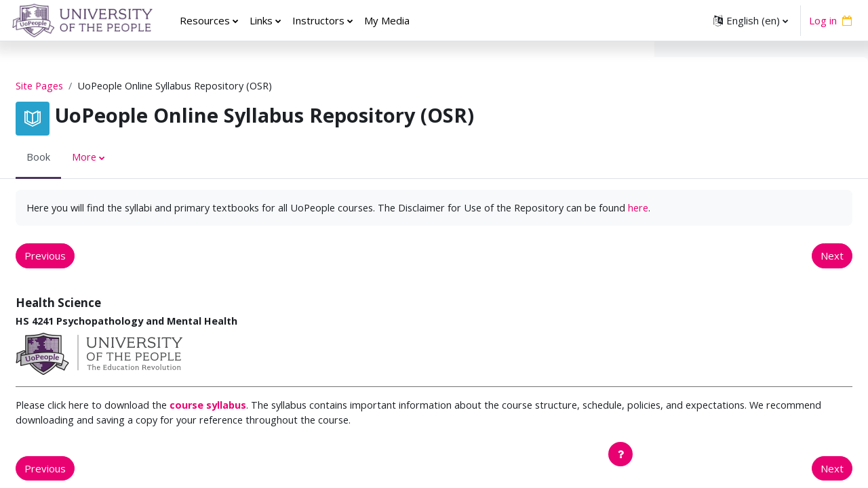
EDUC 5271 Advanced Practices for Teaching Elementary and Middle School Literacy (752, 424)
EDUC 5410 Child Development (743, 287)
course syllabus (247, 423)
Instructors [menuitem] (318, 20)
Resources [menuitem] (205, 20)
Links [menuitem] (261, 20)
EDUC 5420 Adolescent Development (758, 302)
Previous (78, 272)
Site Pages (73, 86)
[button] (751, 20)
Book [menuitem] (71, 158)
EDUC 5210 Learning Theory (737, 226)
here (132, 224)
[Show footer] (620, 454)
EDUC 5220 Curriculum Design (740, 241)
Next (608, 272)
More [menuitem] (117, 158)
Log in (823, 20)
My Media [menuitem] (387, 20)
